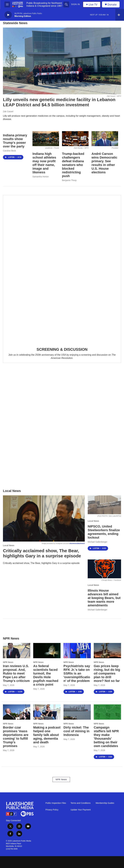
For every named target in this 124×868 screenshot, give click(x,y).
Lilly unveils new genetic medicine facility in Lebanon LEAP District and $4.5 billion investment (59, 102)
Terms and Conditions (81, 803)
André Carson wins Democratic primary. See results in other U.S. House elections (104, 163)
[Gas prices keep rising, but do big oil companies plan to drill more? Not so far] (107, 651)
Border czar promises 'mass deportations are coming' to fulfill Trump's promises (16, 737)
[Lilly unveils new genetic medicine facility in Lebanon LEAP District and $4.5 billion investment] (62, 61)
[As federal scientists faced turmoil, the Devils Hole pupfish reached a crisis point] (47, 651)
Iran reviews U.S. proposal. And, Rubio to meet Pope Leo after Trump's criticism (16, 673)
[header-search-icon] (66, 4)
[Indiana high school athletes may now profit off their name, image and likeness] (46, 139)
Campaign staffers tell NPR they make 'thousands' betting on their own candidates (106, 737)
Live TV (92, 4)
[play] (8, 15)
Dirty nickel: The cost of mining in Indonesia (76, 731)
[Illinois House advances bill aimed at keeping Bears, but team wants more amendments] (104, 569)
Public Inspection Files (56, 803)
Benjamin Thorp (69, 180)
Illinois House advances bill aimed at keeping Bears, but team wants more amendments (104, 598)
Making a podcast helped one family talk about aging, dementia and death (47, 735)
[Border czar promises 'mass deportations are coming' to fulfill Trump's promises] (17, 712)
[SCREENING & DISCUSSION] (62, 269)
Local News (9, 545)
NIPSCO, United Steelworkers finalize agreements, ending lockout (104, 532)
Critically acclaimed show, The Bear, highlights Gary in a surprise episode (42, 553)
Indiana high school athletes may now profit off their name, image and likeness (44, 163)
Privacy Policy (52, 810)
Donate (112, 5)
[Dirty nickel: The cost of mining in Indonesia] (77, 712)
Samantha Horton (41, 177)
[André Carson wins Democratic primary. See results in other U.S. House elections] (105, 139)
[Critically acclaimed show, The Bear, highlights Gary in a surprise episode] (44, 518)
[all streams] (120, 15)
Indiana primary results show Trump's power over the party (15, 141)
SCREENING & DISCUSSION (62, 349)
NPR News (8, 662)
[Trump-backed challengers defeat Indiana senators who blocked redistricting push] (75, 139)
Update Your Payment (81, 810)
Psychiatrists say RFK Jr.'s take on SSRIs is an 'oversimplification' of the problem (77, 673)
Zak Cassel (8, 111)
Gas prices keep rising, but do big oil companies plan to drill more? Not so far (107, 673)
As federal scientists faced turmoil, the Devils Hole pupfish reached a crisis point (46, 675)
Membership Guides (105, 803)
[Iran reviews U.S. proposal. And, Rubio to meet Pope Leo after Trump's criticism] (17, 651)
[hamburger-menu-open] (7, 4)
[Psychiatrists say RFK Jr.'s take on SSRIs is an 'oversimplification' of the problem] (77, 651)
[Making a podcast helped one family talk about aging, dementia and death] (47, 712)
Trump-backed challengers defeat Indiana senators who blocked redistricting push (73, 165)
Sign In (76, 4)
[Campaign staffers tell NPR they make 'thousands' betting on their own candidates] (107, 712)
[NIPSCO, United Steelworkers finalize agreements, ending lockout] (104, 505)
